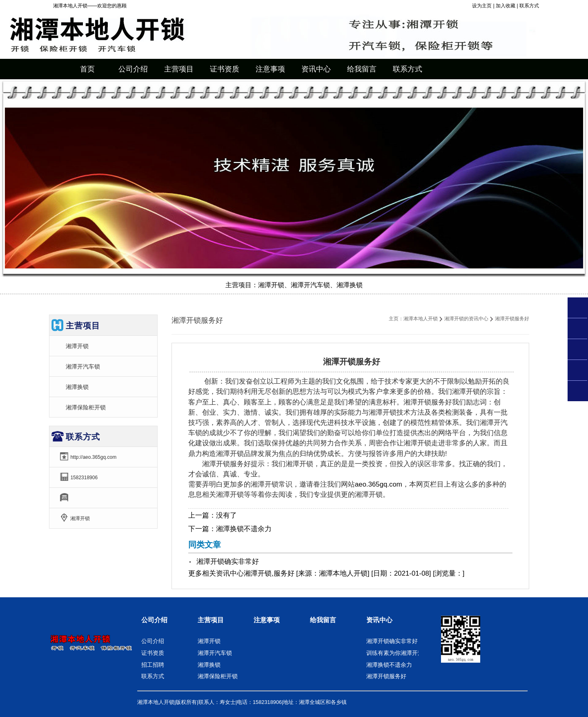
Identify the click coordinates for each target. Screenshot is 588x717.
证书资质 (153, 653)
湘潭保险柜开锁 (86, 407)
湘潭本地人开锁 (421, 319)
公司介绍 (154, 620)
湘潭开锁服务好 (386, 676)
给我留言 (323, 620)
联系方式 (529, 6)
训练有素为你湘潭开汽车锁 (401, 653)
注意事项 (267, 620)
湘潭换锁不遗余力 (244, 529)
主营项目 (211, 620)
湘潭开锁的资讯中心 (466, 319)
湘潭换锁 (77, 387)
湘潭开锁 (77, 346)
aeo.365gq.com (379, 484)
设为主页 (482, 6)
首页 (87, 69)
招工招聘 (153, 665)
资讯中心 (230, 573)
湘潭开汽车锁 (83, 366)
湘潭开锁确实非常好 (228, 562)
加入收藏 (506, 6)
